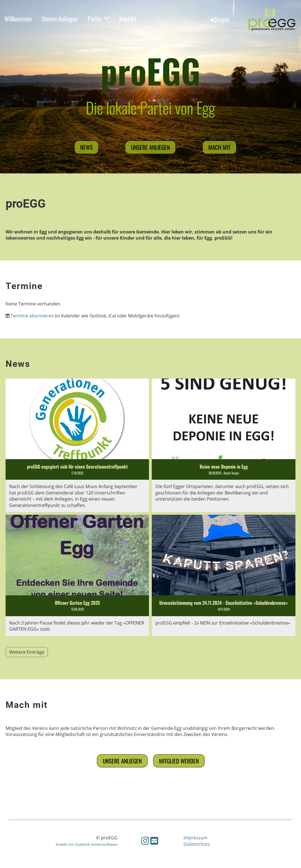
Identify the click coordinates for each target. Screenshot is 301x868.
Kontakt (128, 19)
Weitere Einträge (27, 652)
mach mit (219, 147)
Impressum (195, 838)
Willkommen (18, 19)
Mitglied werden (179, 761)
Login (219, 19)
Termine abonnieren (32, 316)
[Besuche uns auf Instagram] (145, 841)
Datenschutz (197, 844)
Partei (98, 19)
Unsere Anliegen (60, 19)
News (86, 147)
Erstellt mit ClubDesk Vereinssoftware (87, 844)
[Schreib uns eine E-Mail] (154, 841)
